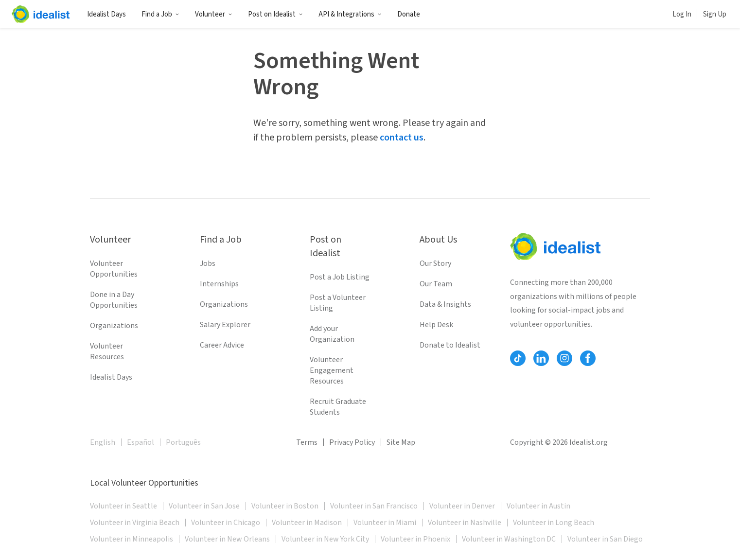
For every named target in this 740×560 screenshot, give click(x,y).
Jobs (208, 263)
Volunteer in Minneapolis (132, 539)
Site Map (401, 442)
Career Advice (222, 345)
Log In (682, 14)
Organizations (114, 326)
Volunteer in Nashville (465, 523)
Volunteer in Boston (285, 506)
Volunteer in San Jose (204, 506)
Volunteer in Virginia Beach (135, 523)
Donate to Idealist (450, 345)
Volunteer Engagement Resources (332, 370)
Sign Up (715, 14)
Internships (219, 284)
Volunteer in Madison (307, 523)
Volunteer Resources (107, 351)
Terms (307, 442)
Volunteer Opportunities (114, 269)
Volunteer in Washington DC (509, 539)
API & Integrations (350, 14)
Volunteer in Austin (538, 506)
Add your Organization (332, 334)
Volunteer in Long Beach (554, 523)
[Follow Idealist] (518, 358)
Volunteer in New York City (325, 539)
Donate (409, 14)
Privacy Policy (352, 442)
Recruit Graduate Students (338, 407)
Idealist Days (106, 14)
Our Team (436, 284)
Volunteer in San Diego (605, 539)
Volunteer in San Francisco (374, 506)
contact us (402, 138)
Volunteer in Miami (385, 523)
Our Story (435, 263)
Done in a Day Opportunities (114, 300)
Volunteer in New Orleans (227, 539)
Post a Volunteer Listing (338, 303)
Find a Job (160, 14)
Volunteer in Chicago (226, 523)
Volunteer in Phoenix (415, 539)
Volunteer (214, 14)
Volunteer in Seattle (123, 506)
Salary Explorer (225, 325)
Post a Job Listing (340, 277)
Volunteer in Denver (462, 506)
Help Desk (436, 325)
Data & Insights (445, 304)
